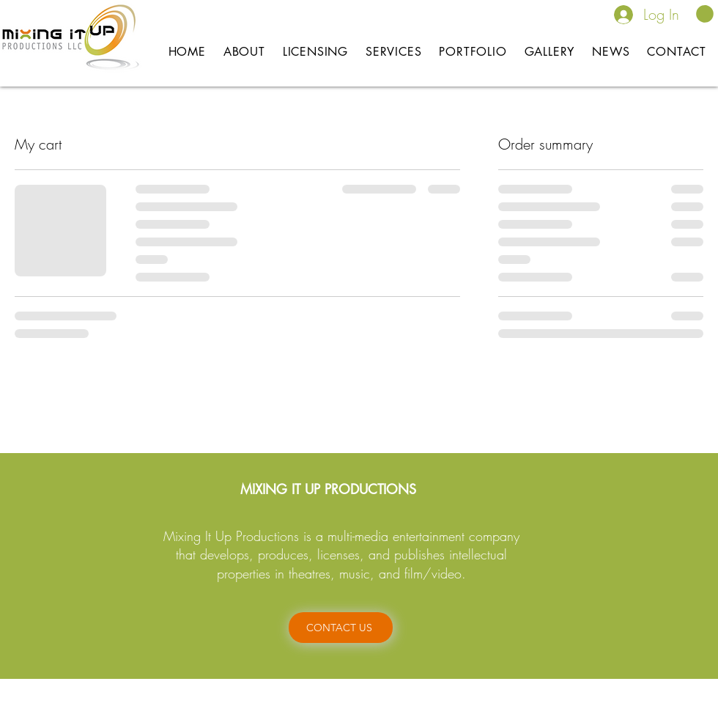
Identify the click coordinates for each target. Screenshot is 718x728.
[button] (705, 14)
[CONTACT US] (341, 628)
